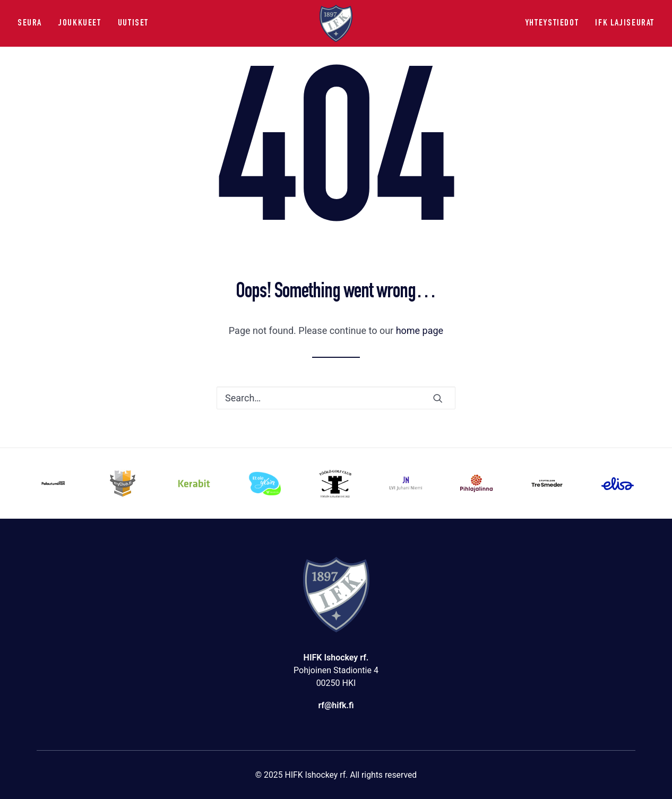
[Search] (336, 398)
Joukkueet (80, 23)
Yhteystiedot (552, 23)
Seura (30, 23)
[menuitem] (33, 23)
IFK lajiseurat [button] (625, 23)
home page (420, 330)
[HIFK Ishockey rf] (336, 23)
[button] (438, 398)
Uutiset (133, 23)
